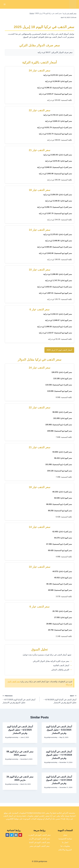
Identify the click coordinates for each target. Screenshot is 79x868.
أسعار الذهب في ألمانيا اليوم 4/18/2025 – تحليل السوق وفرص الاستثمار (59, 699)
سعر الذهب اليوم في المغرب (40, 835)
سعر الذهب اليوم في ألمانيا (39, 842)
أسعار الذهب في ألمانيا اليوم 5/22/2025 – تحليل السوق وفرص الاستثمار (59, 730)
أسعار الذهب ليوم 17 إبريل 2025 (59, 350)
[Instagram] (16, 835)
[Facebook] (7, 835)
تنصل (65, 835)
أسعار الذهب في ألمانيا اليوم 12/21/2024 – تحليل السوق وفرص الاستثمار (59, 780)
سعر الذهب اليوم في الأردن (40, 839)
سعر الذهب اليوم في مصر (40, 846)
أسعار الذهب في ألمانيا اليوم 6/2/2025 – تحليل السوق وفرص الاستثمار (20, 730)
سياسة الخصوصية (65, 839)
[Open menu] (5, 4)
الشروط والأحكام (65, 850)
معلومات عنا (65, 846)
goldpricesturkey (13, 737)
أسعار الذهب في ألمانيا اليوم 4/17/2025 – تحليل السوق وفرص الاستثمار (20, 699)
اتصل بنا (65, 842)
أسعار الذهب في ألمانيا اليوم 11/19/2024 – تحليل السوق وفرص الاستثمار (59, 755)
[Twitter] (12, 835)
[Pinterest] (20, 835)
